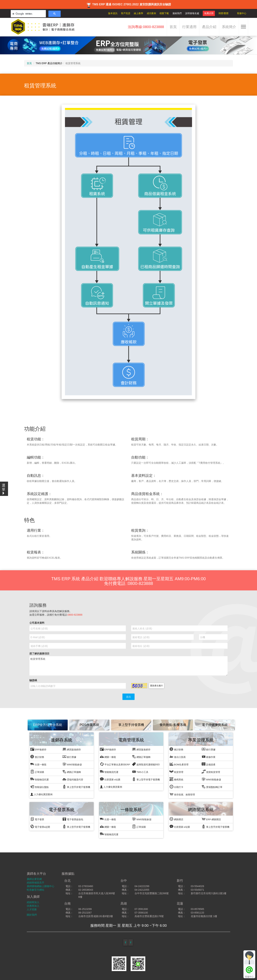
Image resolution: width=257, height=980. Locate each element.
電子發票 (37, 819)
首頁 (173, 27)
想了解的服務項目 (39, 654)
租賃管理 (176, 772)
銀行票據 (69, 757)
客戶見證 (126, 13)
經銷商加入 (33, 902)
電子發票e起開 (40, 826)
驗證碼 (33, 680)
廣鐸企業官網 (34, 879)
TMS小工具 (140, 772)
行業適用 (189, 27)
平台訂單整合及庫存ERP (115, 764)
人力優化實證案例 (41, 795)
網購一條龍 (108, 757)
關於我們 (32, 915)
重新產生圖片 (157, 686)
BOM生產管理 (179, 764)
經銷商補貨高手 (36, 883)
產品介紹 (209, 27)
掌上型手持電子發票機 (76, 787)
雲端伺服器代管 (73, 779)
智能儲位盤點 (40, 787)
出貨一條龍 (38, 764)
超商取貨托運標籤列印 (146, 764)
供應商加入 (33, 906)
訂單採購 (37, 772)
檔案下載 (164, 13)
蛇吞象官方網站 (36, 890)
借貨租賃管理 (211, 772)
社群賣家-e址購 (110, 779)
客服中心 (242, 13)
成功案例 (151, 13)
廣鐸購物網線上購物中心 (41, 886)
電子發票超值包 (73, 819)
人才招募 (32, 909)
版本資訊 (113, 13)
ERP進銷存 (38, 749)
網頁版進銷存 (72, 749)
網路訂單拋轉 (72, 772)
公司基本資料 (37, 623)
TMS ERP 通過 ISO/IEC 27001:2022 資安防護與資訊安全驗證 (128, 4)
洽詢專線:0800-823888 (146, 27)
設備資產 (209, 764)
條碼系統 (176, 779)
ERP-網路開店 (211, 819)
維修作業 (209, 757)
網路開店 (176, 819)
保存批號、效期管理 (182, 794)
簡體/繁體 (223, 13)
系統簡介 (229, 27)
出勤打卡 (176, 787)
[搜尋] (28, 14)
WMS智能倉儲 (72, 764)
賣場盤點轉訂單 (212, 787)
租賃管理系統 (128, 666)
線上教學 (138, 13)
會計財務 (37, 757)
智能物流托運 (40, 779)
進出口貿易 (178, 757)
